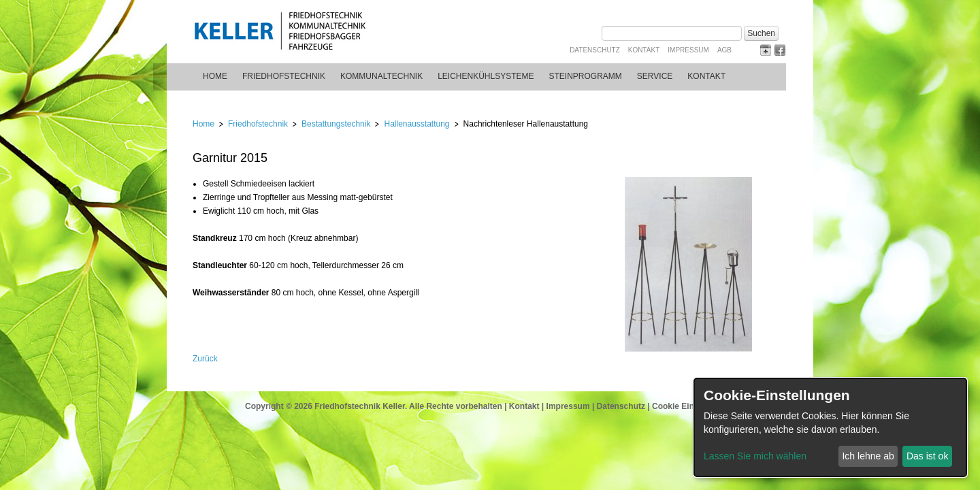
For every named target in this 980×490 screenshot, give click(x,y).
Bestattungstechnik (336, 124)
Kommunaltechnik (381, 76)
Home (215, 76)
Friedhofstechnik (284, 76)
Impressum (688, 50)
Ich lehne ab (868, 456)
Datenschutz (595, 50)
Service (655, 76)
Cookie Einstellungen (693, 406)
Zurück (205, 359)
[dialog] (830, 427)
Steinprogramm (586, 76)
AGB (724, 50)
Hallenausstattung (416, 124)
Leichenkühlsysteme (486, 76)
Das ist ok (927, 456)
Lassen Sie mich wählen (755, 456)
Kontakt (644, 50)
